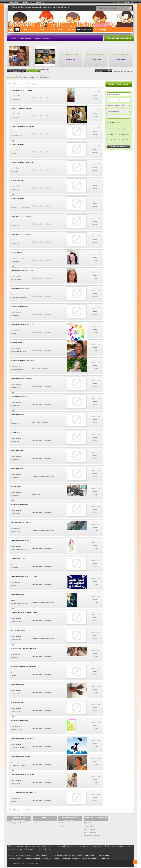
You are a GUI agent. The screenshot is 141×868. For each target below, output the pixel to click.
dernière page (30, 84)
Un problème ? (58, 855)
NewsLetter (126, 16)
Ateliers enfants (89, 829)
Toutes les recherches (43, 39)
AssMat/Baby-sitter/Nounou (16, 823)
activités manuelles (53, 858)
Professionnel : (44, 77)
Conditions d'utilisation (41, 855)
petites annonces (89, 858)
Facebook (119, 16)
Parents (33, 29)
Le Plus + (51, 29)
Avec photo (113, 139)
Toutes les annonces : (13, 77)
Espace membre (14, 2)
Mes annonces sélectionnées (123, 71)
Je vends (62, 826)
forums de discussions (71, 858)
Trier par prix (38, 84)
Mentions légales (23, 855)
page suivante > (21, 84)
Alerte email (99, 71)
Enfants (42, 29)
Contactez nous (102, 855)
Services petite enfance (92, 836)
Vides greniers (89, 826)
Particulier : (32, 77)
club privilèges (104, 858)
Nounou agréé (45, 69)
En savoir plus (71, 59)
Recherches (125, 134)
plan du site (70, 855)
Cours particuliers (90, 832)
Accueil (13, 39)
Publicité (80, 855)
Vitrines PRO (40, 2)
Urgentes (124, 129)
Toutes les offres (25, 39)
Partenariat (90, 855)
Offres (112, 134)
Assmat (24, 29)
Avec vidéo (125, 139)
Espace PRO (28, 2)
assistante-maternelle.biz (33, 858)
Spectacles (88, 823)
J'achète (61, 823)
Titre (111, 129)
